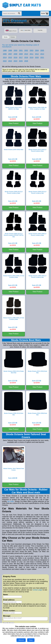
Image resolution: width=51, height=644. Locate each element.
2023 (10, 61)
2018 (26, 57)
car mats (11, 501)
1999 (10, 50)
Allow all (21, 640)
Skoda (6, 37)
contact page (37, 590)
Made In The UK (11, 31)
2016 (15, 57)
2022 (5, 61)
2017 (21, 57)
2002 (26, 50)
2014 (5, 57)
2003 (32, 50)
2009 (21, 54)
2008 (15, 54)
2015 (10, 57)
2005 (42, 50)
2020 (37, 57)
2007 (10, 54)
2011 (32, 54)
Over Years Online (25, 30)
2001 (21, 50)
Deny (31, 640)
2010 (26, 54)
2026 (26, 61)
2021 (42, 57)
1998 (5, 50)
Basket (45, 14)
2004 (37, 50)
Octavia (13, 37)
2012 (37, 54)
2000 (15, 50)
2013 (42, 54)
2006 (5, 54)
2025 (21, 61)
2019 (32, 57)
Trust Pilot (40, 30)
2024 (15, 61)
